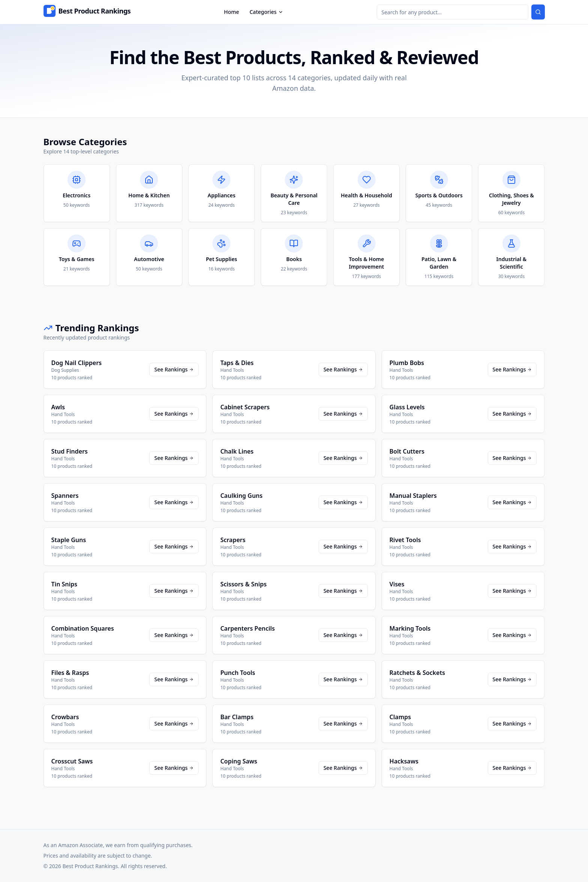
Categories (266, 12)
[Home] (87, 12)
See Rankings (174, 369)
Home (232, 12)
